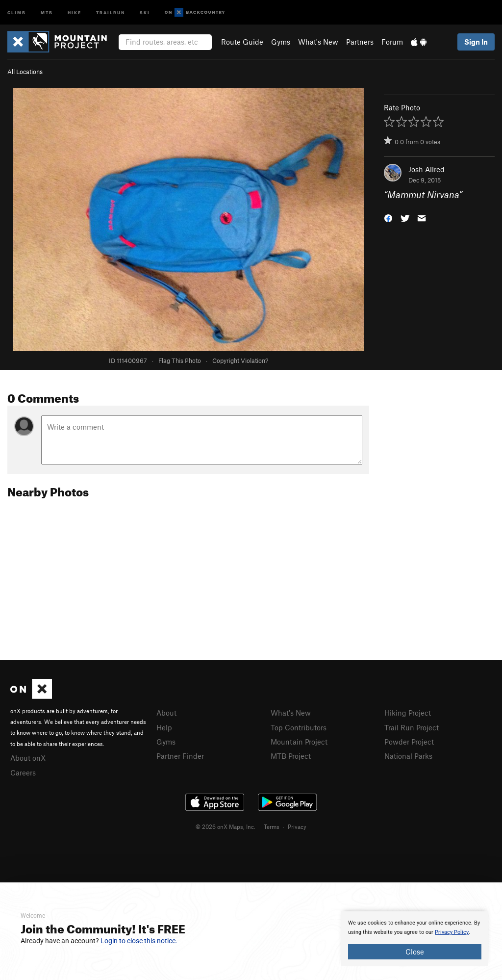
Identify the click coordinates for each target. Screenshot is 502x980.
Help (164, 727)
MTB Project (291, 756)
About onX (28, 758)
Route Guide (242, 42)
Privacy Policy (452, 932)
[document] (415, 939)
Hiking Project (408, 713)
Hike (75, 12)
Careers (23, 773)
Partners (360, 42)
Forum (392, 42)
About (166, 713)
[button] (388, 218)
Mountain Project (299, 742)
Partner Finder (180, 756)
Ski (145, 12)
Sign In (476, 42)
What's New (318, 42)
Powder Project (409, 742)
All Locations (25, 72)
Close (415, 952)
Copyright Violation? (240, 361)
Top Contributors (299, 727)
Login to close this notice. (139, 941)
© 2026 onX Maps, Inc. (226, 826)
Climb (17, 12)
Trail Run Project (412, 727)
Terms (272, 826)
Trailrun (111, 12)
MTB (47, 12)
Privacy (297, 826)
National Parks (408, 756)
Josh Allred (427, 169)
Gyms (281, 42)
